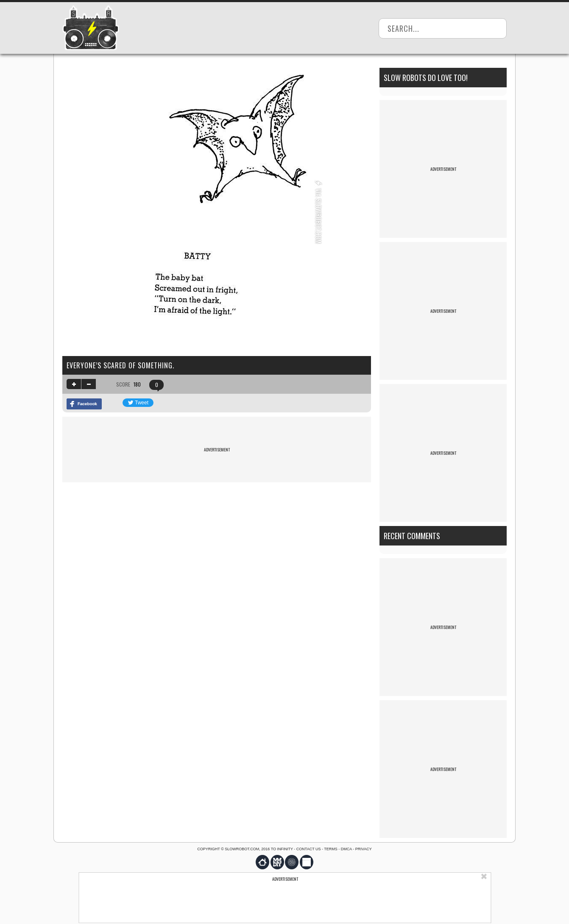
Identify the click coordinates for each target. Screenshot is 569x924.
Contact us (309, 849)
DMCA (346, 849)
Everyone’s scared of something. (120, 365)
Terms (331, 849)
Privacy (364, 849)
